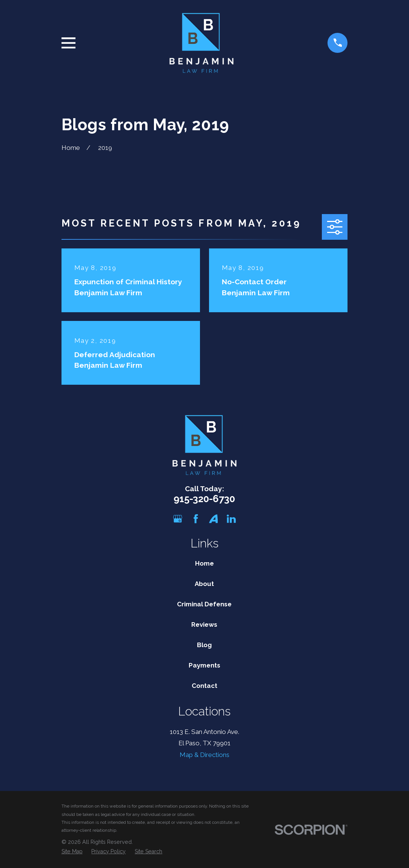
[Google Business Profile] (178, 519)
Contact (204, 686)
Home (204, 563)
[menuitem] (72, 852)
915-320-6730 (204, 499)
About (204, 584)
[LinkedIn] (231, 519)
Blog (204, 645)
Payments (204, 665)
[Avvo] (214, 519)
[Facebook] (196, 519)
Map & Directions (204, 755)
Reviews (204, 624)
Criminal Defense (204, 604)
